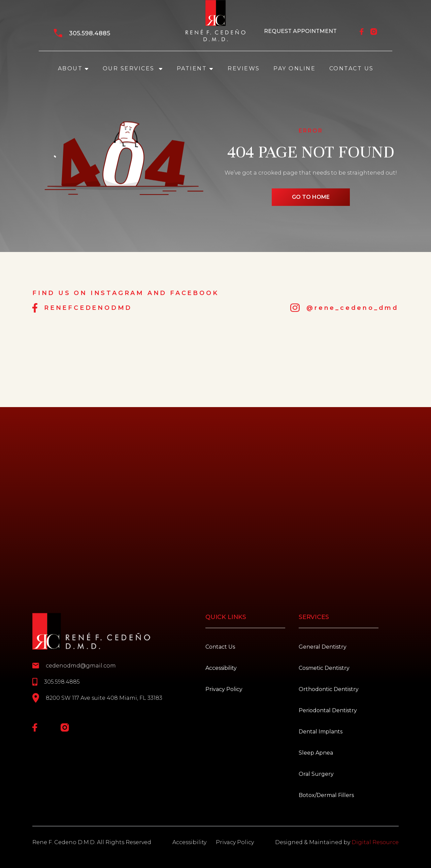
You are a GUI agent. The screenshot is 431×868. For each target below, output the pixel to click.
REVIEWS (244, 68)
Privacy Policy (235, 842)
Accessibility (189, 842)
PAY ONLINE (294, 68)
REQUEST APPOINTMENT (300, 31)
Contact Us (352, 68)
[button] (73, 69)
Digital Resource (375, 842)
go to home (311, 197)
